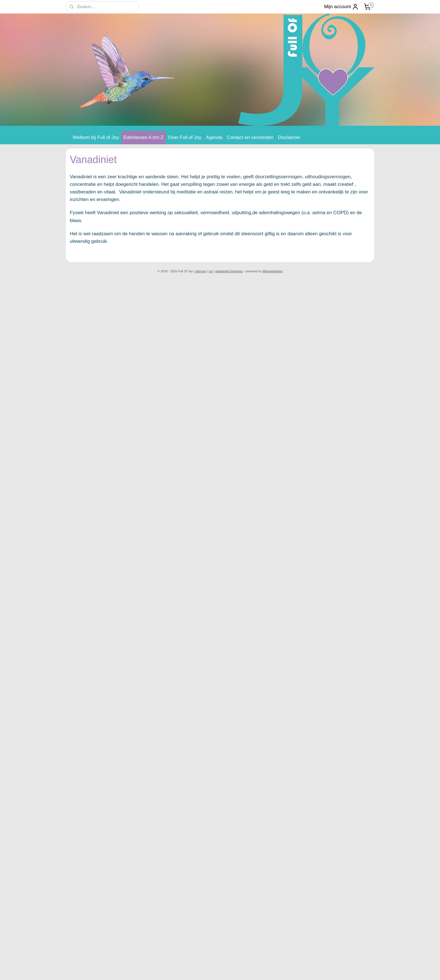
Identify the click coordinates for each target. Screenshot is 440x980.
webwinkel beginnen (229, 271)
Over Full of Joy (185, 137)
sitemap (201, 271)
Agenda (214, 137)
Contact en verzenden (250, 137)
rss (211, 271)
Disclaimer (289, 137)
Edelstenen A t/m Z (144, 137)
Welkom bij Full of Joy (96, 137)
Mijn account (341, 7)
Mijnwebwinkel (273, 271)
